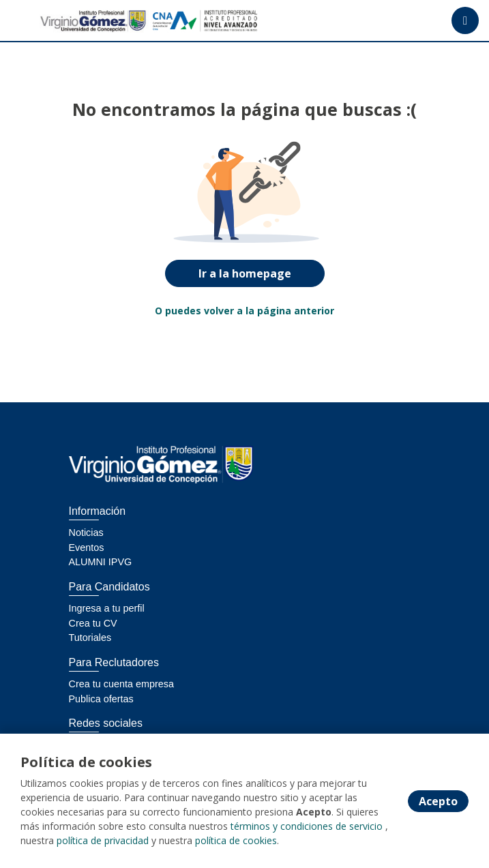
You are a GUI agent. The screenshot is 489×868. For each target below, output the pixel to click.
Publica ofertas (101, 699)
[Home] (59, 21)
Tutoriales (90, 638)
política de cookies (236, 840)
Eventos (87, 548)
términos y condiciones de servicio (307, 826)
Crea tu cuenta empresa (121, 684)
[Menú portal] (465, 20)
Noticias (86, 533)
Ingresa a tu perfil (107, 608)
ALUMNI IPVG (101, 562)
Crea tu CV (93, 623)
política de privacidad (103, 840)
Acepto (438, 801)
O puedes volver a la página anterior (244, 311)
